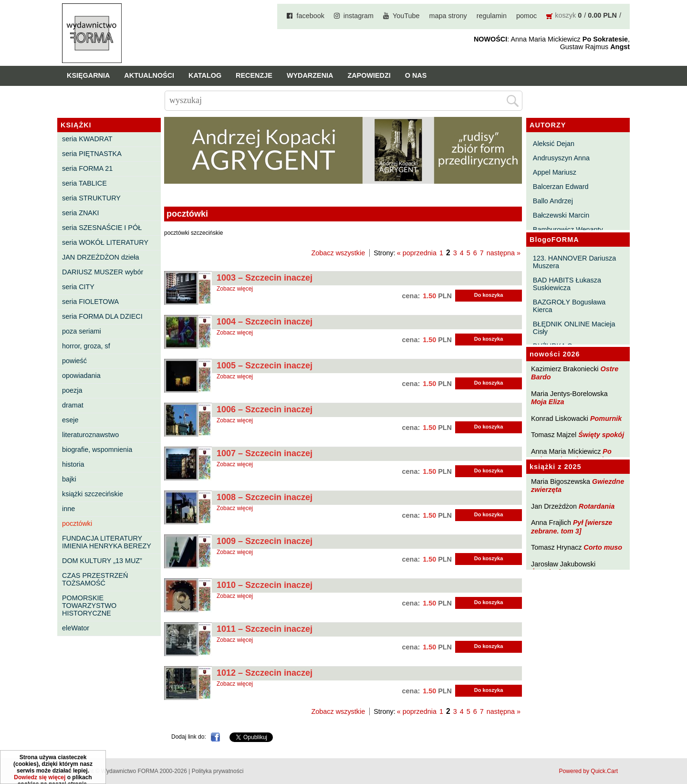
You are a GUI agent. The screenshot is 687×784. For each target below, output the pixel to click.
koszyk (565, 15)
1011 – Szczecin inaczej (265, 629)
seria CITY (78, 287)
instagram (359, 16)
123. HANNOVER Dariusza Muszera (574, 262)
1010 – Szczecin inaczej (265, 585)
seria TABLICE (84, 183)
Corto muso (603, 547)
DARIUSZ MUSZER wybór (103, 272)
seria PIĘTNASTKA (92, 154)
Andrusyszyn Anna (561, 158)
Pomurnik (606, 418)
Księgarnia (88, 75)
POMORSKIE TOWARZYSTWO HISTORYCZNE (89, 606)
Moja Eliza (548, 402)
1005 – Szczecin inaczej (265, 366)
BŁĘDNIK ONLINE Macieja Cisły (574, 328)
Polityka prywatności (218, 771)
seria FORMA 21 (87, 168)
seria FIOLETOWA (90, 302)
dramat (73, 405)
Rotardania (597, 506)
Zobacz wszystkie (338, 253)
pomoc (526, 16)
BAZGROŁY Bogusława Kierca (569, 306)
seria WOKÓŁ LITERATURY (105, 242)
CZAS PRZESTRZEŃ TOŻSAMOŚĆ (95, 579)
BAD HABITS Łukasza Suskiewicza (567, 284)
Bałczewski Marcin (561, 215)
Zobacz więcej (235, 289)
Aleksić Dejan (554, 144)
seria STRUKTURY (91, 198)
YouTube (406, 16)
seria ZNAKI (81, 213)
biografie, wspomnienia (97, 449)
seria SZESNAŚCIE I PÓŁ (102, 228)
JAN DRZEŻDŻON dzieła (101, 257)
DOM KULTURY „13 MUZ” (102, 561)
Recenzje (254, 75)
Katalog (205, 75)
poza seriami (82, 331)
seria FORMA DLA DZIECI (102, 316)
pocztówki (77, 523)
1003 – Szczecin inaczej (265, 278)
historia (73, 464)
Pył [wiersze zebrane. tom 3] (572, 527)
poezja (72, 390)
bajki (69, 479)
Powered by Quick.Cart (588, 771)
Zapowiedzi (369, 75)
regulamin (492, 16)
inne (68, 509)
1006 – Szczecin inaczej (265, 409)
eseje (70, 420)
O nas (416, 75)
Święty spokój (601, 435)
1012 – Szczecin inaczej (265, 673)
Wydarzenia (310, 75)
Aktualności (149, 75)
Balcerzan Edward (561, 187)
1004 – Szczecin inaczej (265, 322)
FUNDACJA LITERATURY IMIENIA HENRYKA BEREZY (107, 542)
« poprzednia (417, 253)
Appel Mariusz (555, 172)
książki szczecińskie (93, 494)
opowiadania (81, 376)
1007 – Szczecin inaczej (265, 453)
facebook (310, 16)
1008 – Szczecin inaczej (265, 497)
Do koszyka (489, 295)
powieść (74, 361)
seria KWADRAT (87, 139)
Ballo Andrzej (553, 201)
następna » (504, 253)
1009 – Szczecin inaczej (265, 541)
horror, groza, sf (86, 346)
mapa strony (448, 16)
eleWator (76, 628)
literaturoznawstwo (90, 435)
